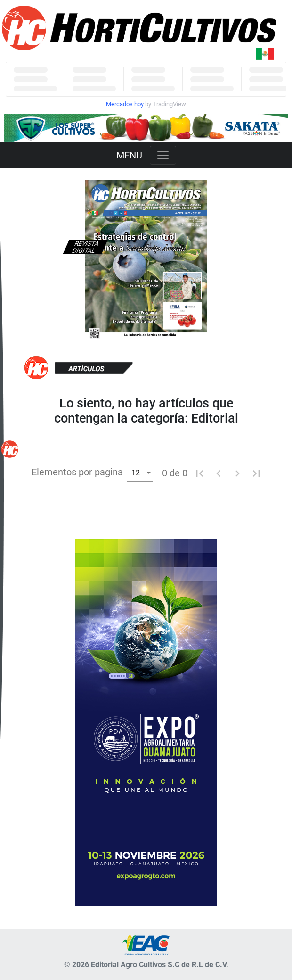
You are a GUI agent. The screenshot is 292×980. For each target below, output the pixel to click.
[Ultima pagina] (256, 473)
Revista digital (85, 247)
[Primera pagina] (200, 473)
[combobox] (140, 472)
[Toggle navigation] (163, 155)
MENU (129, 155)
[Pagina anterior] (219, 473)
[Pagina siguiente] (237, 473)
